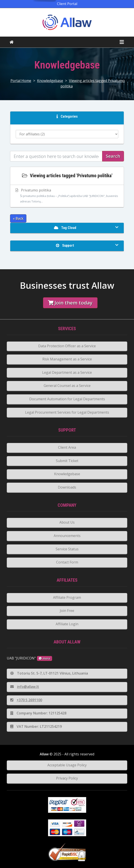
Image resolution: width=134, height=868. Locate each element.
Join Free (67, 611)
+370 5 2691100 (26, 700)
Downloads (67, 487)
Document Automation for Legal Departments (67, 399)
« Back (18, 218)
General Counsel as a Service (67, 386)
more (45, 658)
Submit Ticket (67, 461)
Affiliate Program (67, 597)
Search (113, 156)
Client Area (67, 447)
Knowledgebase (50, 81)
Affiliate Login (67, 624)
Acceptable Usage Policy (67, 765)
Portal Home (21, 81)
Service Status (67, 549)
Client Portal (67, 4)
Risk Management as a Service (67, 359)
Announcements (67, 536)
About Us (67, 522)
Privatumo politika (67, 196)
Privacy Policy (67, 778)
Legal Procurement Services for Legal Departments (67, 412)
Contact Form (67, 562)
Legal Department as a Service (67, 372)
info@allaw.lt (25, 687)
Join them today (70, 303)
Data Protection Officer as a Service (67, 346)
